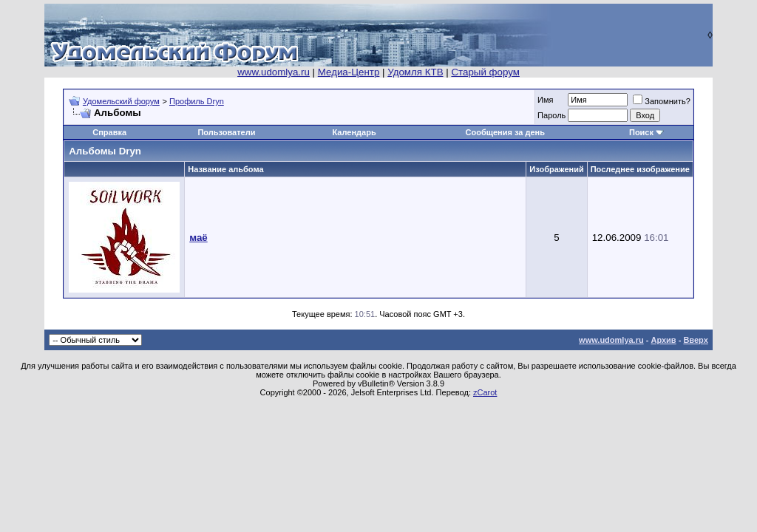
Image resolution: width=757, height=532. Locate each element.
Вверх (695, 340)
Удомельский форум (121, 101)
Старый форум (485, 72)
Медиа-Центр (349, 72)
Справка (109, 132)
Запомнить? (662, 101)
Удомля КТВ (415, 72)
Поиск (641, 132)
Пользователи (226, 132)
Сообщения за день (505, 132)
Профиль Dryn (197, 101)
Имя (545, 100)
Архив (663, 340)
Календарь (354, 132)
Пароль (551, 115)
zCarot (485, 392)
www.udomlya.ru (274, 72)
